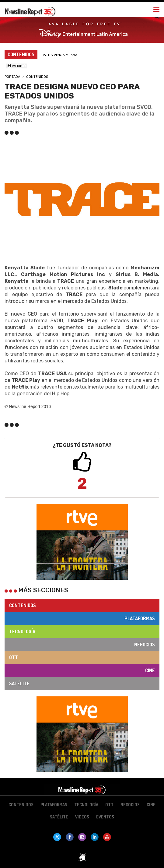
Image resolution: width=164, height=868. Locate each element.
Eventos (105, 817)
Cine (150, 670)
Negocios (145, 645)
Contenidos (37, 77)
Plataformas (140, 618)
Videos (82, 817)
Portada (12, 77)
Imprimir (17, 66)
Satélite (19, 683)
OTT (14, 657)
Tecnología (22, 631)
